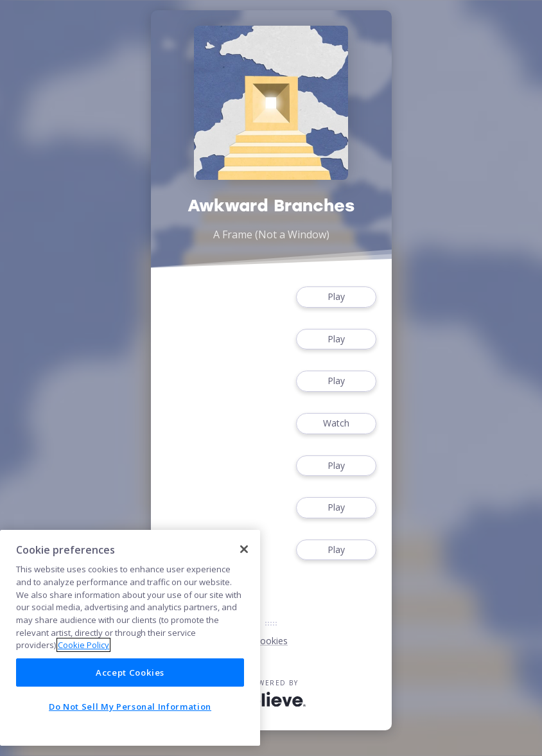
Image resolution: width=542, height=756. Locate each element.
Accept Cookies (130, 672)
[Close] (244, 549)
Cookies (271, 641)
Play (336, 297)
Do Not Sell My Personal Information (130, 707)
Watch (336, 424)
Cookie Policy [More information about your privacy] (83, 645)
